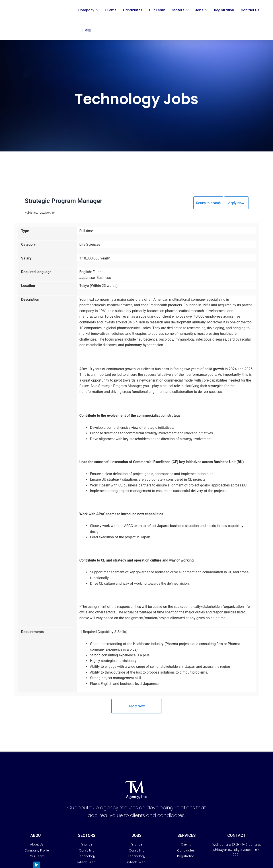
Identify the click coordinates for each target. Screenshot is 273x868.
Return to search (207, 203)
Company (88, 10)
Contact (236, 836)
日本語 (86, 30)
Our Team (157, 10)
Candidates (133, 10)
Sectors (180, 10)
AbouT (37, 836)
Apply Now (236, 203)
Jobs (201, 10)
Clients (111, 10)
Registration (224, 10)
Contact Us (250, 10)
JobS (137, 836)
